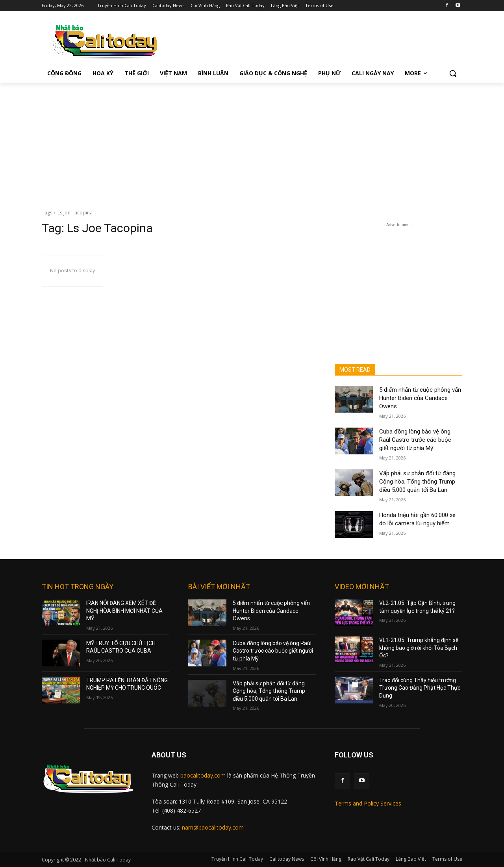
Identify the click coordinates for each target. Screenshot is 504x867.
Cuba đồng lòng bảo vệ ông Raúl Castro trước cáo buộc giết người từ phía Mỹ (415, 440)
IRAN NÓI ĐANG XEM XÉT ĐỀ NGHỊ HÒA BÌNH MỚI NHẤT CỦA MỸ (124, 611)
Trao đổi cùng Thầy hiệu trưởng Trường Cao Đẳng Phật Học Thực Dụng (420, 688)
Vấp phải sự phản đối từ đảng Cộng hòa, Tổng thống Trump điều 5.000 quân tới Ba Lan (417, 482)
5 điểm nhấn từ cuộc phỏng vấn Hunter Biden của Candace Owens (420, 398)
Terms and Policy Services (368, 803)
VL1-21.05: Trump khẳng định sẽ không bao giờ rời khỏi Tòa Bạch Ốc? (419, 648)
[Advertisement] (252, 142)
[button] (453, 73)
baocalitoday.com (203, 775)
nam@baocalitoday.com (213, 827)
